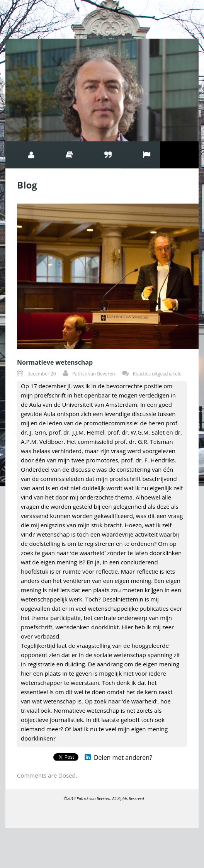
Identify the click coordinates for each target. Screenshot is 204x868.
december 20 (42, 374)
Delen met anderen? (123, 758)
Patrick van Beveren (94, 374)
